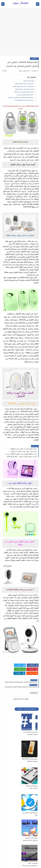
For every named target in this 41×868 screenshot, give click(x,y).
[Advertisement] (20, 33)
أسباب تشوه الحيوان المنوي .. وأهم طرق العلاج (22, 456)
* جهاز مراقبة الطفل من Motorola (24, 92)
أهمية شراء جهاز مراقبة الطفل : (24, 84)
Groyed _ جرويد (20, 3)
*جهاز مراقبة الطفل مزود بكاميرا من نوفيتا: (21, 98)
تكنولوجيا (34, 59)
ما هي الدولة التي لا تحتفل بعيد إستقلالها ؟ (23, 449)
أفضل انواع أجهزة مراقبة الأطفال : (24, 89)
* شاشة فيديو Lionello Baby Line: (24, 101)
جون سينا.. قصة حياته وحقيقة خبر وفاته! (24, 451)
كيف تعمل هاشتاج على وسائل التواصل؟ (30, 733)
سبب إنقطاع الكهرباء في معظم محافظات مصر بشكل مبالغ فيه (20, 454)
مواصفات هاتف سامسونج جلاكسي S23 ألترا (12, 787)
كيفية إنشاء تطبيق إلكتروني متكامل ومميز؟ (30, 787)
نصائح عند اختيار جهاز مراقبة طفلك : (23, 87)
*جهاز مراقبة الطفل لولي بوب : (25, 95)
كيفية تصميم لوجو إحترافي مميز (32, 760)
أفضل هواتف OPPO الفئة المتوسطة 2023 (12, 733)
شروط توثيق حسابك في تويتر (12, 760)
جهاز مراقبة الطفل (29, 81)
